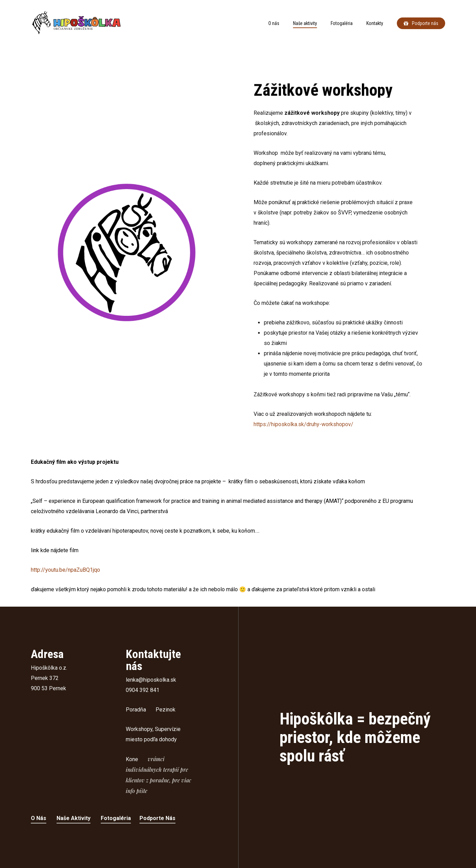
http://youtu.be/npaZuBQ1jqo (65, 570)
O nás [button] (39, 818)
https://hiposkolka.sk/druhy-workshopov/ (303, 432)
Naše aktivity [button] (74, 818)
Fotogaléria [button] (116, 818)
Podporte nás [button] (157, 818)
